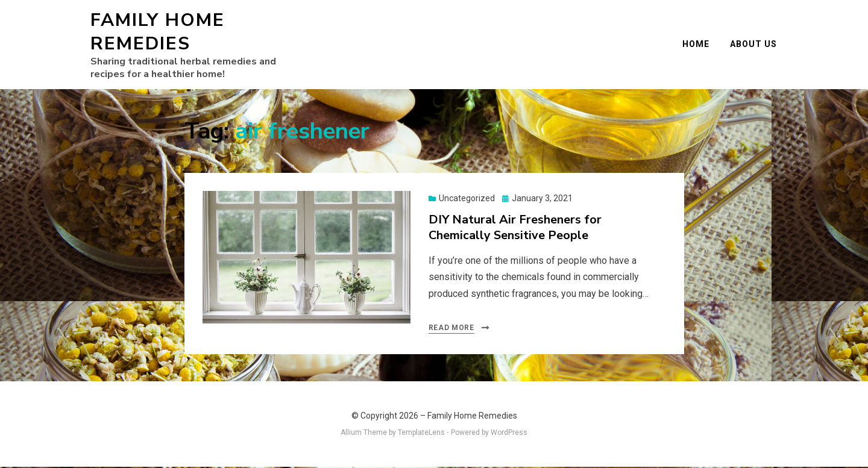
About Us (754, 45)
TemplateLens (421, 434)
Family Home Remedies (158, 33)
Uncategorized (467, 199)
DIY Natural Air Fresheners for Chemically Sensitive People (515, 229)
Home (697, 45)
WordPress (509, 434)
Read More (451, 329)
